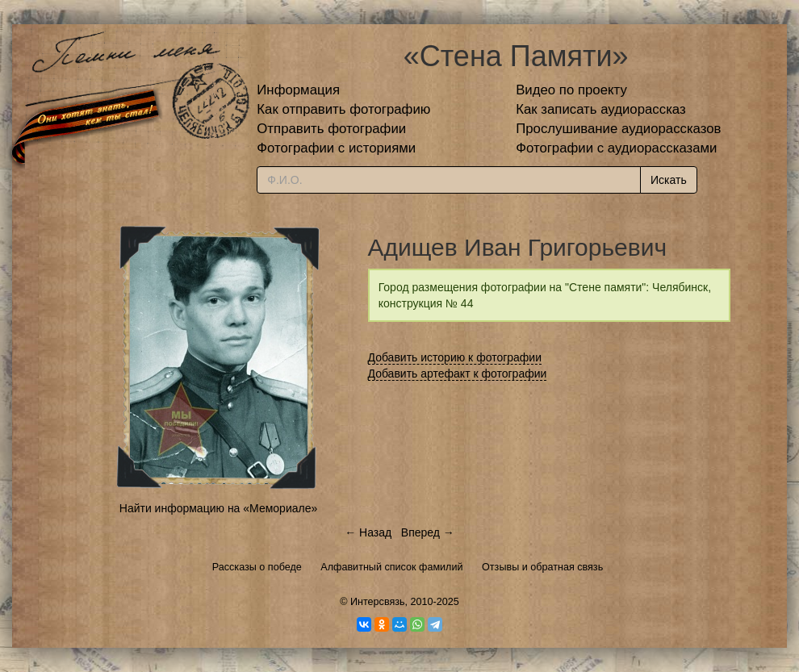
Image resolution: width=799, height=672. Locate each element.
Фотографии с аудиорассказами (616, 148)
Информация (298, 90)
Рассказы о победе (257, 567)
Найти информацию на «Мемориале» (218, 508)
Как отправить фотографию (343, 109)
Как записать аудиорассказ (601, 109)
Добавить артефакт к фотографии (458, 374)
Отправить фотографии (331, 129)
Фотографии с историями (336, 148)
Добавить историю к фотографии (455, 357)
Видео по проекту (571, 90)
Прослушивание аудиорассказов (618, 129)
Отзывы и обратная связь (542, 567)
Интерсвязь (378, 602)
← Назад (368, 532)
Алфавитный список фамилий (391, 567)
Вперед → (428, 532)
